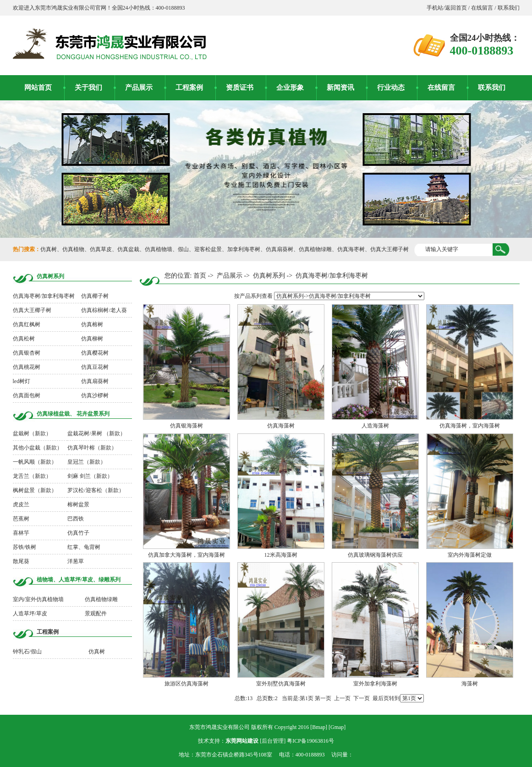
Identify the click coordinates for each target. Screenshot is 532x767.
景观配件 (96, 614)
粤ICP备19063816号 (310, 741)
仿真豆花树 (95, 367)
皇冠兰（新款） (87, 462)
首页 (200, 276)
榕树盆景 (78, 504)
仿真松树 (24, 339)
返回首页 (457, 8)
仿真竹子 (78, 533)
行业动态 (391, 88)
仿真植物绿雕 (315, 249)
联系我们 (508, 8)
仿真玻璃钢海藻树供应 (375, 555)
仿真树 (49, 249)
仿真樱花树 (95, 353)
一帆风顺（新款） (35, 462)
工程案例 (189, 88)
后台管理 (273, 741)
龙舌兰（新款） (32, 476)
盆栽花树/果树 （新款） (96, 433)
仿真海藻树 (281, 426)
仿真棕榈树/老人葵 (104, 310)
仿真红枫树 (27, 324)
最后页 (381, 698)
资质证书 (240, 88)
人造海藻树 (375, 426)
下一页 (362, 698)
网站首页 (38, 88)
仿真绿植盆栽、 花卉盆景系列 (73, 414)
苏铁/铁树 (25, 547)
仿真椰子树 (95, 296)
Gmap (337, 727)
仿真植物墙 (159, 249)
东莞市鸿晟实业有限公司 (219, 727)
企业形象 (290, 88)
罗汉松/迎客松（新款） (96, 490)
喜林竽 (21, 533)
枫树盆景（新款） (35, 490)
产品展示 (139, 88)
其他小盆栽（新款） (38, 448)
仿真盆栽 (128, 249)
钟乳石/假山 (27, 652)
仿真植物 (73, 249)
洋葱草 (76, 561)
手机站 (435, 8)
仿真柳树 (92, 339)
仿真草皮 (101, 249)
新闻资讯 (340, 88)
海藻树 (470, 684)
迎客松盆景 (208, 249)
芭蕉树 (21, 519)
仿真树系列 (50, 276)
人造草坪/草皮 (30, 614)
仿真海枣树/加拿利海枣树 (44, 296)
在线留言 (482, 8)
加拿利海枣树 (244, 249)
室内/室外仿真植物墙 (38, 599)
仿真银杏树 (27, 353)
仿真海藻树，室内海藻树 (470, 426)
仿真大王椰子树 (389, 249)
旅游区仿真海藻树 (186, 684)
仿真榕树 (92, 324)
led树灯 (22, 381)
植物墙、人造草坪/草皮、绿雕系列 (79, 580)
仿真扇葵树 (280, 249)
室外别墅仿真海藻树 (281, 684)
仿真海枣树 (351, 249)
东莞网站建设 (242, 741)
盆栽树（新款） (32, 433)
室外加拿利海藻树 (375, 684)
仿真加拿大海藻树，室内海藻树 (186, 555)
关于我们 (88, 88)
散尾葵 (21, 561)
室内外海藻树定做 (470, 555)
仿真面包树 (27, 395)
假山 (183, 249)
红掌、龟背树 (84, 547)
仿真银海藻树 (186, 426)
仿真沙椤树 (95, 395)
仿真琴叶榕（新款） (92, 448)
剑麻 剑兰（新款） (90, 476)
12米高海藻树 (281, 555)
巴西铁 (76, 519)
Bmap (319, 727)
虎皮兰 (21, 504)
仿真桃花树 (27, 367)
